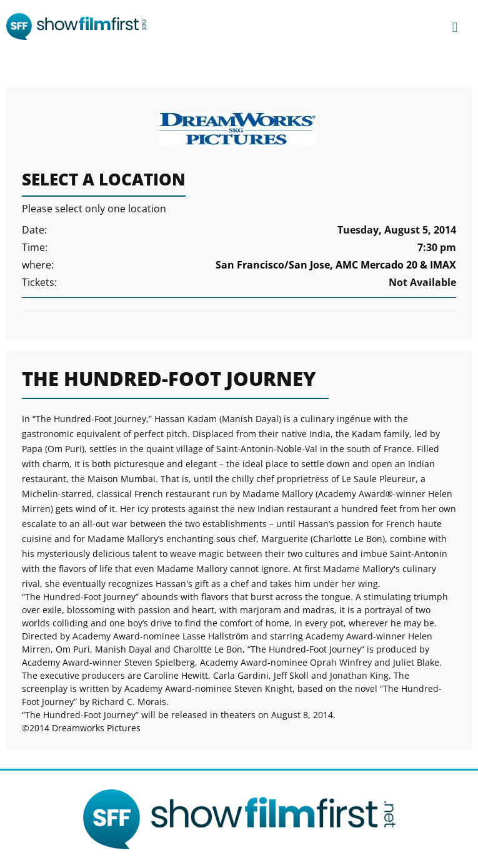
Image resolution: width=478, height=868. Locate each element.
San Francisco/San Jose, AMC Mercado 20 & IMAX (336, 265)
